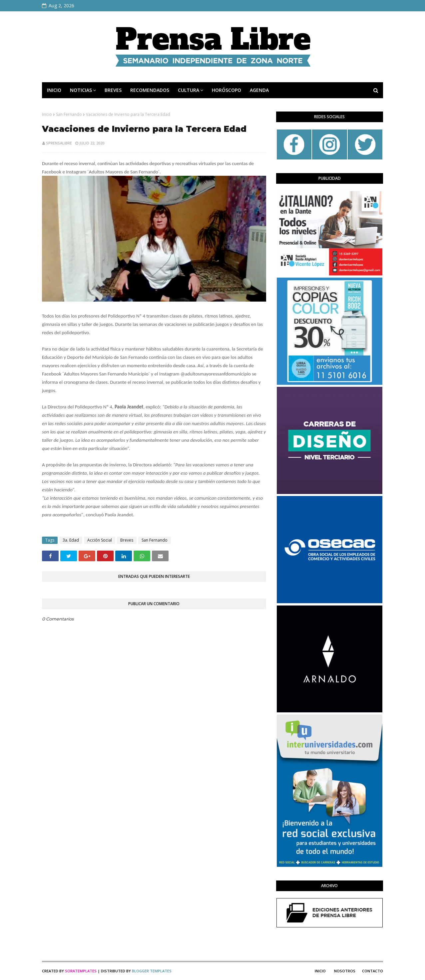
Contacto (373, 971)
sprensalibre (59, 143)
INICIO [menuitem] (54, 90)
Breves (127, 540)
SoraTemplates (81, 971)
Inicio (47, 114)
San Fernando (69, 114)
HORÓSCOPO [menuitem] (226, 90)
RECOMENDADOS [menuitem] (150, 90)
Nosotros (345, 971)
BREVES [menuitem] (113, 90)
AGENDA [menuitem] (259, 90)
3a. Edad (71, 540)
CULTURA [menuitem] (189, 90)
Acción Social (100, 540)
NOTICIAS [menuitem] (81, 90)
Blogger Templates (152, 971)
